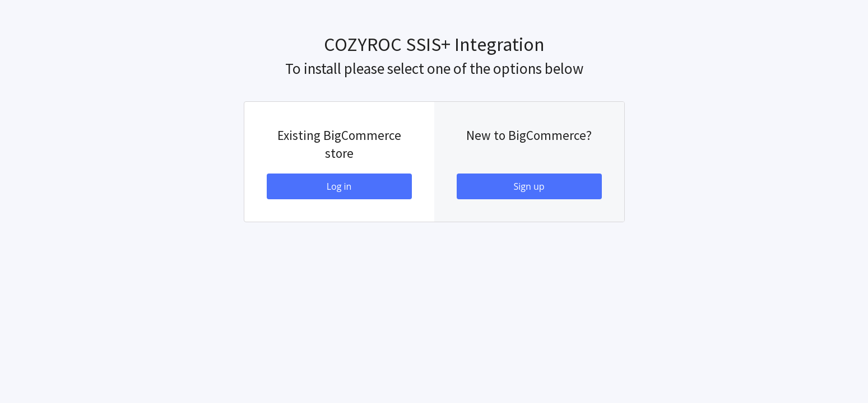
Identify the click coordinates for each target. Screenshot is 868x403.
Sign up (529, 186)
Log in (339, 186)
